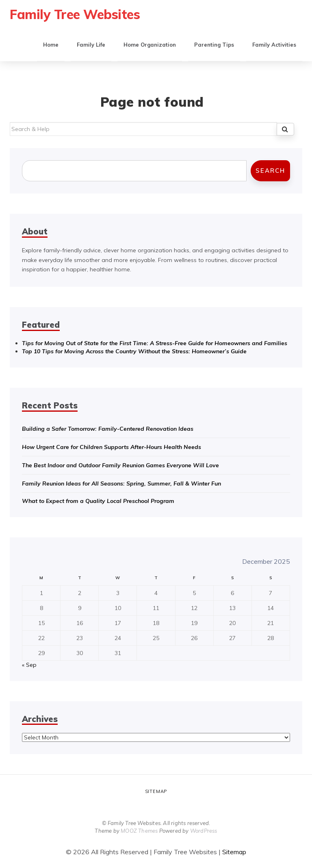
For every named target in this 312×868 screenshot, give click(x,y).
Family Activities (274, 45)
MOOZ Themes (139, 831)
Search (270, 171)
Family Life (91, 45)
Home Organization (150, 45)
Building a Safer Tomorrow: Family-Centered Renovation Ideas (108, 429)
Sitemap (156, 791)
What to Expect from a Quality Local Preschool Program (98, 501)
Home (51, 45)
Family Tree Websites (75, 14)
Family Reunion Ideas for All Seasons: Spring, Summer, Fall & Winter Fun (121, 483)
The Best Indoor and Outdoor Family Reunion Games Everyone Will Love (120, 465)
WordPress (204, 831)
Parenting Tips (214, 45)
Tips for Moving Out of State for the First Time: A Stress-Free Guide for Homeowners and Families (155, 343)
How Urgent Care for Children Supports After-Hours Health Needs (112, 447)
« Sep (29, 665)
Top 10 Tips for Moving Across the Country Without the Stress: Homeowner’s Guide (134, 351)
